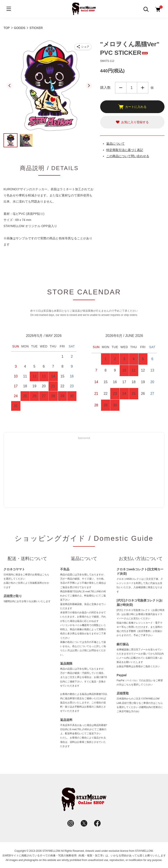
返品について (115, 144)
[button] (10, 140)
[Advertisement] (84, 473)
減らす (121, 88)
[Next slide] (89, 86)
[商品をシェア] (83, 47)
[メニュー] (9, 9)
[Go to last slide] (10, 86)
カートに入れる (132, 107)
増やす (143, 88)
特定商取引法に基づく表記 (125, 150)
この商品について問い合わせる (128, 156)
